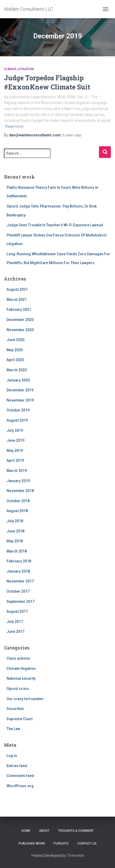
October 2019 (18, 410)
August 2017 (17, 611)
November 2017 (20, 581)
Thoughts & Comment (76, 831)
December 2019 (20, 390)
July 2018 (15, 521)
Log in (12, 756)
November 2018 (20, 491)
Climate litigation (19, 69)
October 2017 (18, 591)
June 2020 (15, 340)
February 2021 (19, 309)
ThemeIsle (75, 855)
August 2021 (17, 289)
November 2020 (20, 330)
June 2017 (15, 632)
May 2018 (15, 541)
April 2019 (15, 460)
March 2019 (17, 471)
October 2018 (18, 501)
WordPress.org (20, 786)
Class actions (18, 658)
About (44, 831)
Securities (15, 709)
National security (21, 678)
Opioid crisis (18, 689)
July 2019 (15, 430)
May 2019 (15, 451)
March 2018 (17, 551)
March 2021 (17, 300)
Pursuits (61, 843)
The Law (13, 729)
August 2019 (17, 420)
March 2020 (17, 370)
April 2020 (15, 360)
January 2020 (18, 380)
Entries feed (17, 766)
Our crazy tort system (25, 699)
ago (72, 135)
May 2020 (15, 350)
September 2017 (21, 602)
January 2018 (18, 571)
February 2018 (19, 561)
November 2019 (20, 400)
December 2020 (20, 320)
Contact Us (87, 843)
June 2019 (15, 440)
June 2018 (15, 531)
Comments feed (20, 776)
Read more (14, 126)
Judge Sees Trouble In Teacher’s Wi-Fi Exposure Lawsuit (55, 225)
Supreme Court (20, 719)
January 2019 (18, 481)
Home (26, 831)
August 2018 (17, 511)
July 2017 (15, 622)
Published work (32, 843)
